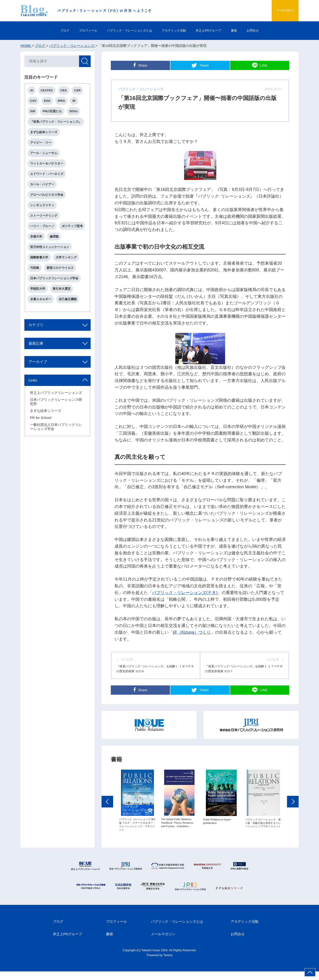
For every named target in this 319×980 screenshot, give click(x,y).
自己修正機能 (69, 322)
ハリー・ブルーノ (43, 234)
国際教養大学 (40, 278)
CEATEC (48, 91)
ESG (48, 102)
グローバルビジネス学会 (48, 201)
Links (35, 407)
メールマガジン (276, 11)
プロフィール (74, 31)
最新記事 (38, 368)
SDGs (76, 113)
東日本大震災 (63, 311)
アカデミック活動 (176, 31)
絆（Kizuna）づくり (192, 632)
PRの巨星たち (54, 113)
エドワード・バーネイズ (48, 179)
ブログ (45, 31)
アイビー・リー (42, 146)
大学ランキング (68, 278)
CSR (80, 91)
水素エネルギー (42, 322)
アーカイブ (40, 387)
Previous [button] (107, 811)
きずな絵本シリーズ (45, 135)
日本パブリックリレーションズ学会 (55, 300)
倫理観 (36, 256)
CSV (34, 102)
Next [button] (293, 811)
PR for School (41, 445)
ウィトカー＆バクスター (48, 168)
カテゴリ (38, 349)
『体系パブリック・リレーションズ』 (57, 124)
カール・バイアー (43, 190)
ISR (34, 113)
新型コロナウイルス (62, 289)
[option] (137, 810)
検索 (84, 62)
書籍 (249, 31)
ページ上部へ (310, 972)
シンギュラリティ (43, 212)
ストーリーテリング (45, 223)
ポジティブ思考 (42, 245)
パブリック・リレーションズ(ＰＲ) (185, 593)
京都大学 (66, 245)
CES (65, 91)
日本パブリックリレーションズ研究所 (57, 429)
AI (33, 91)
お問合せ (272, 31)
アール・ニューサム (45, 157)
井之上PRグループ (218, 31)
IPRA (64, 102)
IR (76, 102)
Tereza (168, 964)
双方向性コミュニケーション (51, 267)
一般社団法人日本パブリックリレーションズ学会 (57, 454)
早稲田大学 (39, 311)
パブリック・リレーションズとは (123, 31)
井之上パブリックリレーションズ (57, 419)
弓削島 (36, 289)
